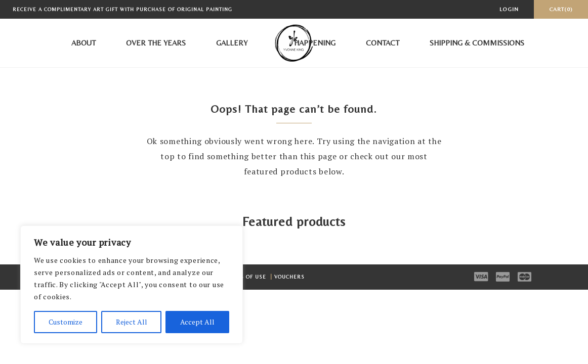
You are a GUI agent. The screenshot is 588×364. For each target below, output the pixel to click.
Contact (383, 43)
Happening (315, 43)
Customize (66, 322)
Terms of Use (246, 277)
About (83, 43)
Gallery (232, 43)
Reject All (132, 322)
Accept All (197, 322)
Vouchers (289, 277)
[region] (132, 285)
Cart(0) (561, 9)
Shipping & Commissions (477, 43)
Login (509, 9)
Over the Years (156, 43)
